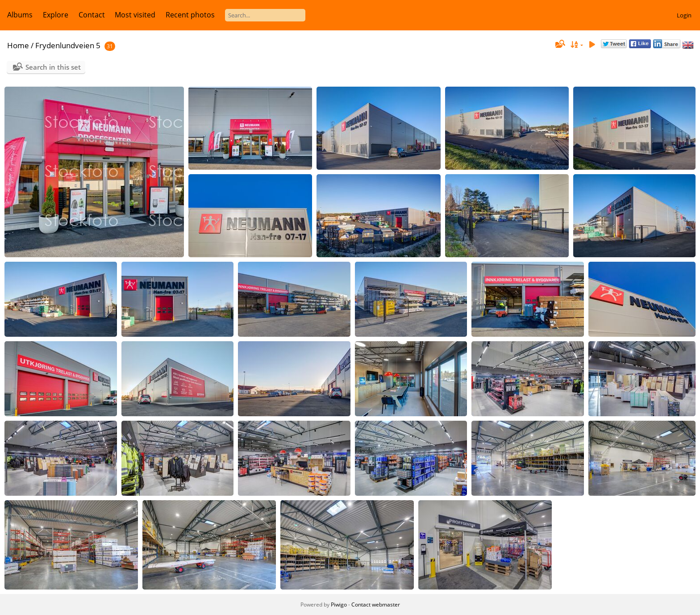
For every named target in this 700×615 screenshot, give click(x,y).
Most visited (135, 15)
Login (684, 15)
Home (18, 45)
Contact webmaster (376, 605)
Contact (92, 15)
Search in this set (53, 67)
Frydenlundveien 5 (68, 45)
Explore (56, 15)
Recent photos (190, 15)
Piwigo (339, 605)
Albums (20, 15)
